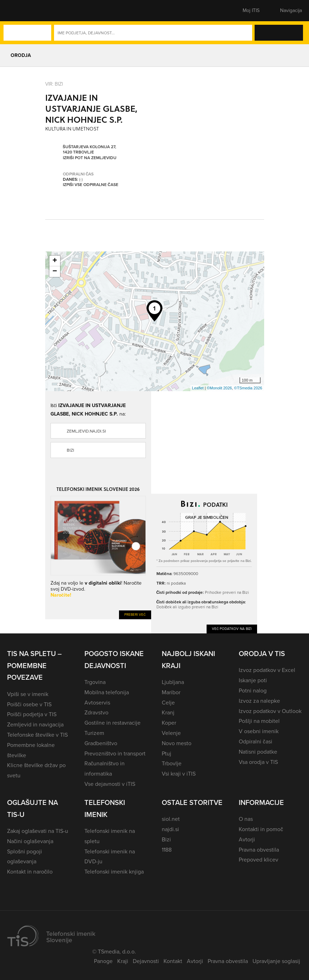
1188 (167, 850)
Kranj (168, 712)
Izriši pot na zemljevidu (90, 158)
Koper (169, 723)
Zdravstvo (96, 712)
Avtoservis (97, 703)
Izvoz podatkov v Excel (267, 670)
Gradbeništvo (101, 743)
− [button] (55, 272)
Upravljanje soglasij (276, 961)
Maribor (171, 692)
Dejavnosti (146, 961)
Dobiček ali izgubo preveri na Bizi (187, 607)
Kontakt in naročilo (30, 872)
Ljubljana (173, 682)
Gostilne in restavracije (112, 723)
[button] (19, 11)
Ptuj (167, 753)
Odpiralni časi (255, 741)
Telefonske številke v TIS (37, 735)
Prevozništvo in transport (115, 753)
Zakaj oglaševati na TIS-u (38, 831)
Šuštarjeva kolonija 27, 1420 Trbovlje (90, 149)
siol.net (171, 819)
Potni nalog (253, 691)
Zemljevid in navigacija (35, 724)
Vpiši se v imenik (28, 694)
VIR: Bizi (54, 84)
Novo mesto (177, 743)
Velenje (171, 733)
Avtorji (247, 839)
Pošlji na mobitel (259, 721)
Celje (168, 703)
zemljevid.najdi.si (86, 431)
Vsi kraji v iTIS (179, 774)
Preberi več (135, 614)
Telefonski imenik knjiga (114, 872)
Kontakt (173, 961)
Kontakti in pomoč (261, 829)
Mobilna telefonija (107, 692)
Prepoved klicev (259, 860)
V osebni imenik (259, 731)
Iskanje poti (253, 680)
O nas (246, 819)
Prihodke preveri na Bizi (227, 592)
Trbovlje (172, 763)
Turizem (94, 733)
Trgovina (95, 682)
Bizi (70, 450)
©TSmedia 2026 (248, 388)
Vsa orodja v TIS (258, 762)
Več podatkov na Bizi (232, 629)
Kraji (123, 961)
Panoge (103, 961)
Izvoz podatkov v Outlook (270, 711)
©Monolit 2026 (219, 388)
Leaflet (198, 388)
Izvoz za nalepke (259, 701)
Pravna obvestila (259, 850)
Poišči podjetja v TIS (32, 714)
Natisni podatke (258, 752)
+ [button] (55, 261)
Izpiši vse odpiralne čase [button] (91, 185)
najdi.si (170, 829)
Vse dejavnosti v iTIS (110, 784)
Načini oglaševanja (30, 841)
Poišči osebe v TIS (29, 704)
